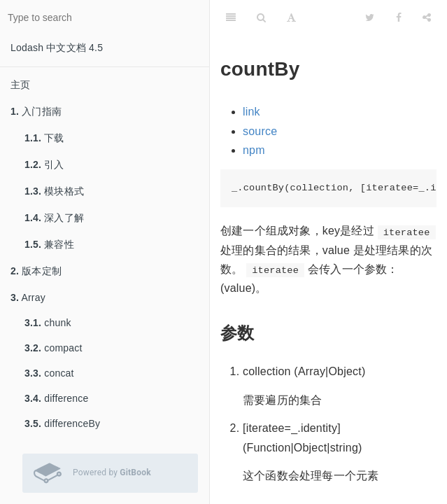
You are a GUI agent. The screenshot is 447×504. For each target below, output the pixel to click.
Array (28, 297)
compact (54, 348)
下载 (44, 138)
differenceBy (62, 423)
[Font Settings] (291, 17)
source (260, 131)
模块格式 (54, 191)
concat (49, 373)
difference (56, 398)
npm (254, 150)
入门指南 (36, 111)
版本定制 (36, 271)
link (251, 112)
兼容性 (49, 244)
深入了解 (54, 218)
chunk (48, 323)
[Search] (261, 17)
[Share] (427, 17)
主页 (20, 85)
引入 (44, 164)
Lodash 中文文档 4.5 (57, 48)
